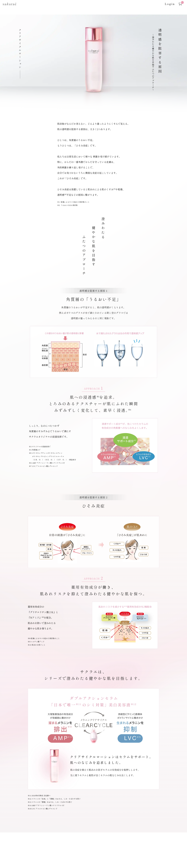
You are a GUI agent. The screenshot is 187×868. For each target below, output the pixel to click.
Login (170, 4)
